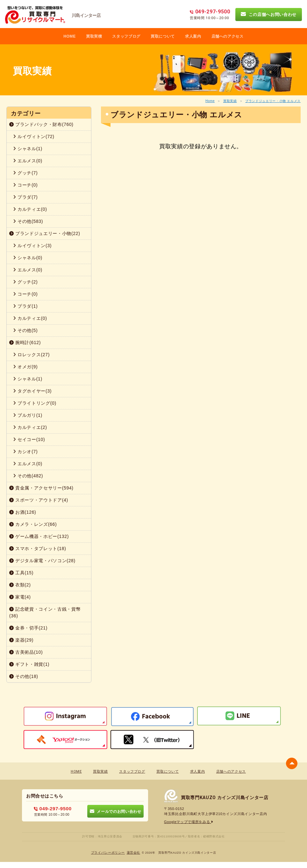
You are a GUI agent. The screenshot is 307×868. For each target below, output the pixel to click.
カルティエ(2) (30, 427)
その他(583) (28, 221)
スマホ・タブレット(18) (38, 548)
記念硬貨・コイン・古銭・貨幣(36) (45, 612)
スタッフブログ (126, 36)
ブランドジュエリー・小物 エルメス (273, 101)
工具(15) (21, 573)
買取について (163, 36)
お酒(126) (23, 512)
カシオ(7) (25, 452)
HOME (70, 36)
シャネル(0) (28, 258)
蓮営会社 (134, 853)
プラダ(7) (25, 197)
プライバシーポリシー (108, 853)
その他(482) (28, 476)
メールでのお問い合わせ (115, 811)
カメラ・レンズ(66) (33, 524)
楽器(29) (21, 640)
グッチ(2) (25, 282)
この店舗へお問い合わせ (269, 14)
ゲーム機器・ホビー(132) (39, 536)
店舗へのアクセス (228, 36)
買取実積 (94, 36)
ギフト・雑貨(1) (29, 664)
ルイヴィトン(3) (32, 246)
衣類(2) (20, 585)
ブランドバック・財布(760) (41, 124)
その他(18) (24, 676)
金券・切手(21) (28, 628)
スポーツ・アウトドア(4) (39, 500)
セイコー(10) (29, 439)
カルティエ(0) (30, 209)
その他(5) (25, 330)
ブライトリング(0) (35, 403)
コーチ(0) (25, 185)
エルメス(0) (28, 161)
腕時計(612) (25, 342)
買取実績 (230, 101)
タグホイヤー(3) (32, 391)
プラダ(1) (25, 306)
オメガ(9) (25, 367)
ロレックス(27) (31, 355)
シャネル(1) (28, 149)
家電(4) (20, 597)
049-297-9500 (53, 809)
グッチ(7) (25, 173)
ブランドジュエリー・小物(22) (45, 233)
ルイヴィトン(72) (34, 136)
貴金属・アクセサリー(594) (41, 488)
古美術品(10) (26, 652)
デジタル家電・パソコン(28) (42, 561)
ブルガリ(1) (28, 415)
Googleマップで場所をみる (189, 822)
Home (210, 101)
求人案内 (193, 36)
